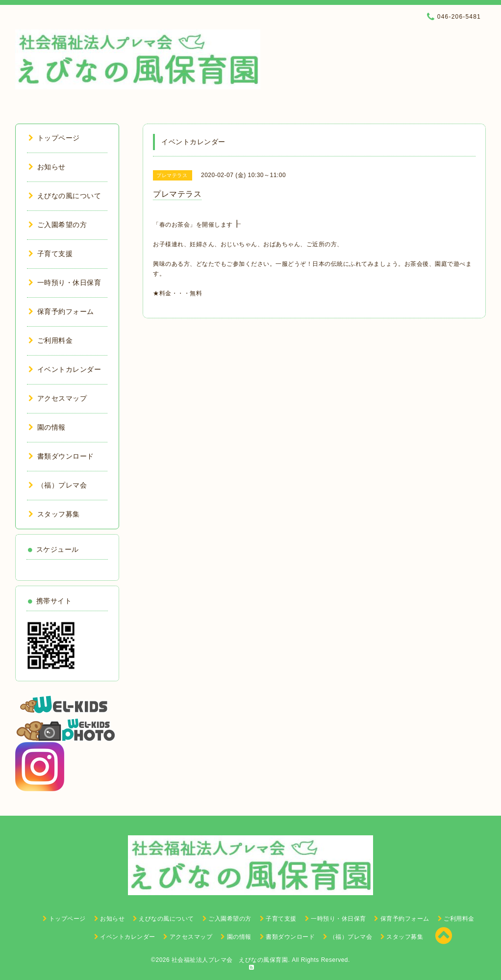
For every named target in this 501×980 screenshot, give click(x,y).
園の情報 (47, 427)
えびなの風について (65, 196)
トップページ (54, 138)
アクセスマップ (58, 398)
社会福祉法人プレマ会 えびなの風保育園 (230, 960)
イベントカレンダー (65, 369)
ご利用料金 (50, 340)
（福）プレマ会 (58, 485)
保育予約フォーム (61, 311)
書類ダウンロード (61, 456)
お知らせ (47, 167)
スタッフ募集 (54, 514)
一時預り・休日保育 (65, 283)
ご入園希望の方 (58, 225)
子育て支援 (50, 254)
